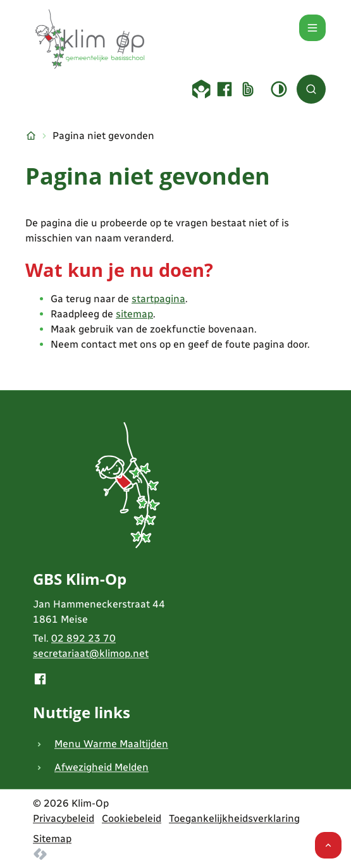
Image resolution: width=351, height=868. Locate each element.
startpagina (158, 299)
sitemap (134, 314)
